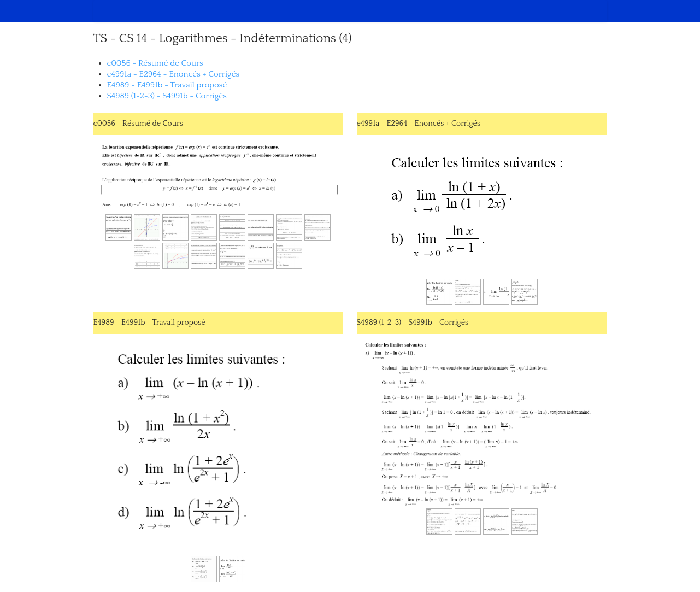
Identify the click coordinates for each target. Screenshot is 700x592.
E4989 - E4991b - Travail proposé (167, 85)
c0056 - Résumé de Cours (155, 63)
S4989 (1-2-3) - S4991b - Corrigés (167, 96)
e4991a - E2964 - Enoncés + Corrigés (173, 74)
